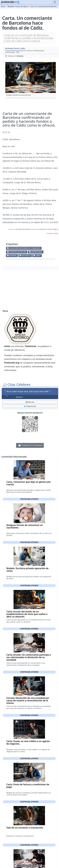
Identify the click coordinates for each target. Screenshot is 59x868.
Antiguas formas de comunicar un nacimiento (25, 526)
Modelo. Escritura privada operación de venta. (27, 570)
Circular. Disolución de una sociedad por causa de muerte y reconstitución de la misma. (28, 700)
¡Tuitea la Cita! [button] (30, 406)
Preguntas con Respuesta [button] (30, 445)
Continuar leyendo (29, 499)
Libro (38, 256)
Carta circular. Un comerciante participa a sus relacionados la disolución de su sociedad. (29, 657)
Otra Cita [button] (30, 402)
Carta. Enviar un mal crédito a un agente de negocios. (28, 742)
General (13, 256)
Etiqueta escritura (18, 252)
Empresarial (37, 252)
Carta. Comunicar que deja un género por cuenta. (29, 483)
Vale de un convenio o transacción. (25, 828)
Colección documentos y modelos (25, 248)
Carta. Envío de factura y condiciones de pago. (28, 786)
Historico (26, 256)
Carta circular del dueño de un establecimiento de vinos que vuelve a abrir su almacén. (27, 614)
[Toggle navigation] (55, 2)
